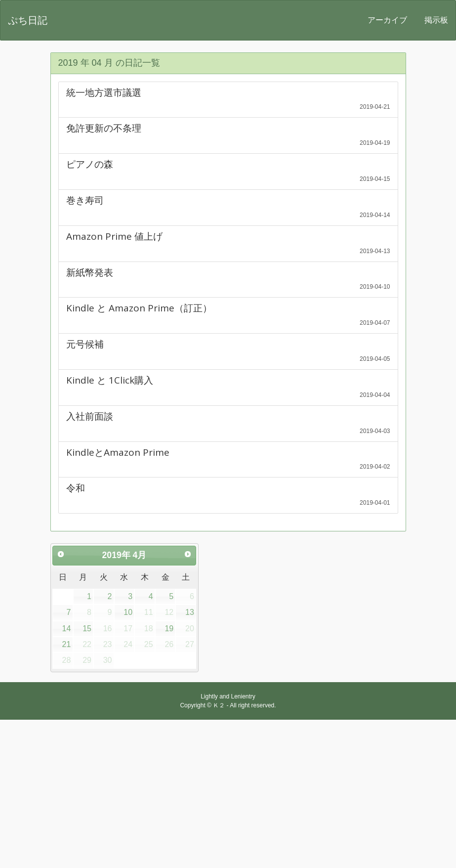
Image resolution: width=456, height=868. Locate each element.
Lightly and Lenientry (228, 696)
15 (87, 629)
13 (190, 612)
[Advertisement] (228, 794)
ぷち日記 (28, 20)
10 (128, 612)
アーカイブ (387, 20)
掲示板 (436, 20)
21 (67, 644)
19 (169, 629)
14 (67, 629)
